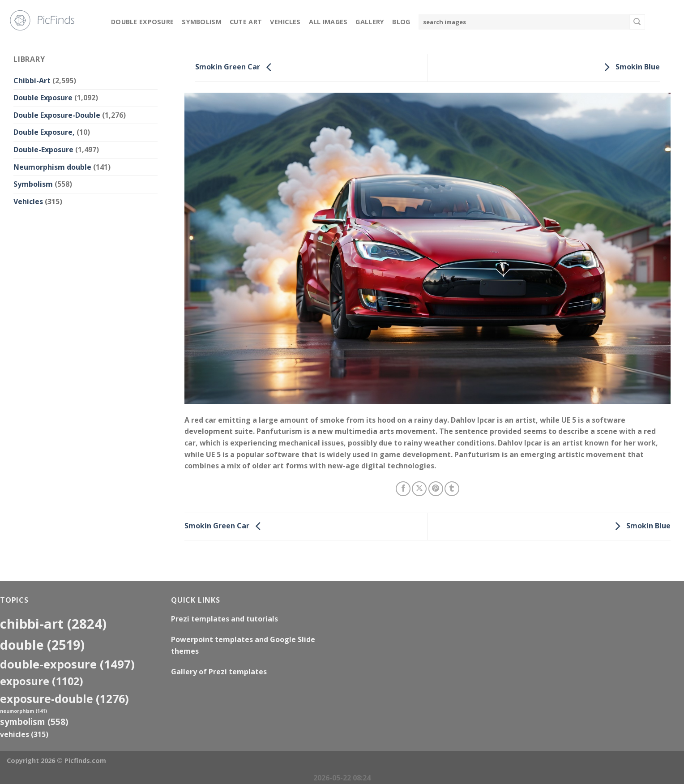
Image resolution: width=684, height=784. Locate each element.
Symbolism (202, 22)
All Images (328, 22)
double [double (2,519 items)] (42, 645)
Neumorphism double (52, 167)
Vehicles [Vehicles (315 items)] (24, 734)
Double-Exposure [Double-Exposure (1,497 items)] (67, 664)
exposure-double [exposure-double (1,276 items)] (64, 699)
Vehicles (285, 22)
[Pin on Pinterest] (436, 489)
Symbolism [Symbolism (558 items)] (34, 722)
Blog (401, 22)
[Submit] (637, 22)
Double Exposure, (44, 132)
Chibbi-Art (32, 81)
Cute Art (246, 22)
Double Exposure (142, 22)
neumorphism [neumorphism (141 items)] (24, 711)
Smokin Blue (630, 67)
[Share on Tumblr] (452, 489)
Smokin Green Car (236, 67)
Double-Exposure (43, 150)
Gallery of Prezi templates (219, 672)
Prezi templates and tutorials (224, 619)
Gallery (370, 22)
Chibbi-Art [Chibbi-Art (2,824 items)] (53, 624)
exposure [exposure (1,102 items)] (42, 681)
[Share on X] (419, 489)
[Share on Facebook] (403, 489)
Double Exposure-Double (57, 115)
